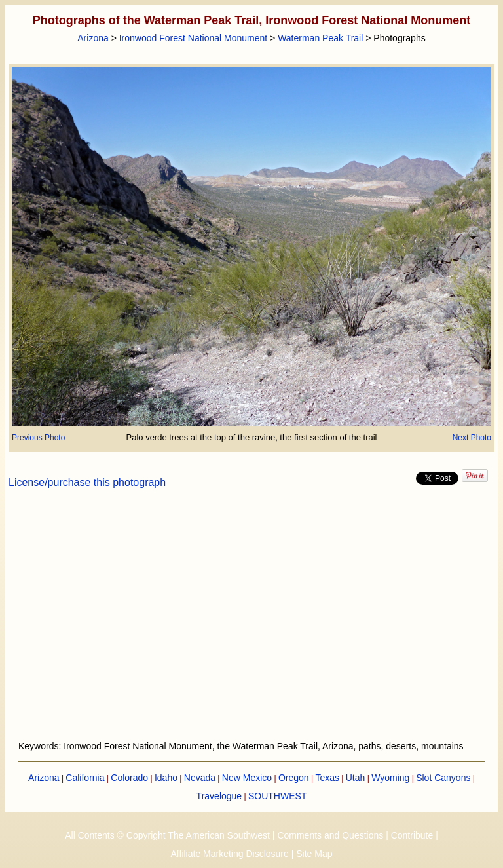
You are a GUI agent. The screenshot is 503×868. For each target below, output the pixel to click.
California (85, 778)
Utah (356, 778)
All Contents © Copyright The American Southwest (167, 835)
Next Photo (472, 438)
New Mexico (247, 778)
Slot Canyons (443, 778)
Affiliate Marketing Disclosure (230, 854)
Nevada (200, 778)
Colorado (129, 778)
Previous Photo (38, 438)
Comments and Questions (330, 835)
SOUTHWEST (277, 796)
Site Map (314, 854)
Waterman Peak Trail (320, 38)
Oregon (294, 778)
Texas (327, 778)
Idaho (166, 778)
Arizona (93, 38)
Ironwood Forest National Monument (193, 38)
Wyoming (390, 778)
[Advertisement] (252, 622)
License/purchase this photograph (87, 482)
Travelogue (219, 796)
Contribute (412, 835)
